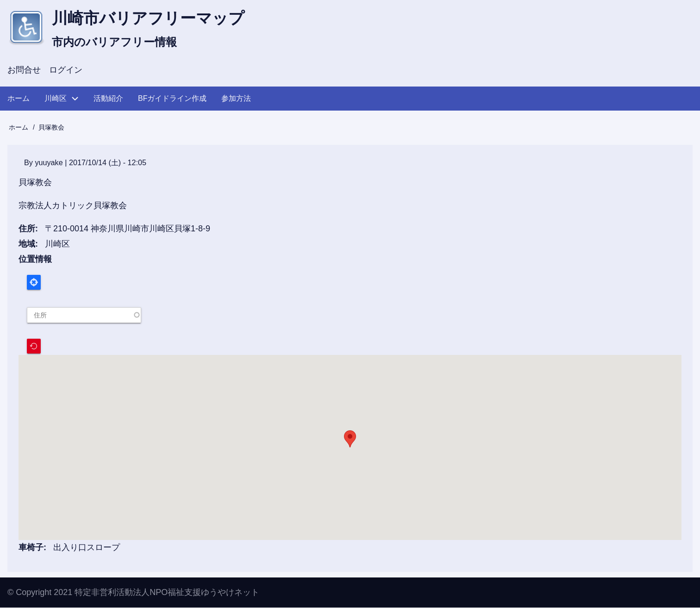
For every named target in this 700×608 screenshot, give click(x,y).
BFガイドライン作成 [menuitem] (172, 99)
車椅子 (31, 548)
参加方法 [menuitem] (236, 99)
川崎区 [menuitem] (56, 99)
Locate (34, 283)
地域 (27, 245)
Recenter (34, 347)
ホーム (19, 129)
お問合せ (24, 71)
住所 (27, 230)
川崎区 (57, 245)
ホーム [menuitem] (19, 99)
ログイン (66, 71)
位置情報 (35, 260)
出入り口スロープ (87, 548)
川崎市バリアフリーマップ (154, 19)
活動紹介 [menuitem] (108, 99)
